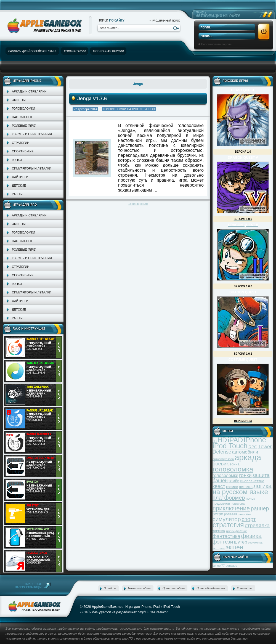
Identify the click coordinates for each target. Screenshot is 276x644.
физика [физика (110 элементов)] (251, 536)
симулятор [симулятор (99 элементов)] (227, 519)
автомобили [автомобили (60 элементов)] (245, 452)
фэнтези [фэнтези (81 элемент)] (223, 542)
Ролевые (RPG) (24, 126)
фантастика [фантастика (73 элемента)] (226, 536)
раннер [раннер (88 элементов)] (260, 508)
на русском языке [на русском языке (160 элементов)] (240, 492)
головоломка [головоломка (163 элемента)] (233, 469)
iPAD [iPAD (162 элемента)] (235, 440)
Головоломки (23, 108)
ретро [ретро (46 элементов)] (218, 514)
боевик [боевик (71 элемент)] (221, 464)
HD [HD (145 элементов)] (222, 440)
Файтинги (20, 177)
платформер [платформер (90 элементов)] (229, 498)
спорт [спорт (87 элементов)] (249, 519)
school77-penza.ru (225, 566)
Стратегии (21, 143)
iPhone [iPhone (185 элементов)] (255, 440)
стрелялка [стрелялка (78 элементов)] (257, 525)
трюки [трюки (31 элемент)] (230, 531)
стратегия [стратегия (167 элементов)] (228, 525)
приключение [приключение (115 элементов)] (231, 508)
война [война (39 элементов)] (235, 464)
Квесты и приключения (32, 134)
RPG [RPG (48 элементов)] (253, 447)
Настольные (22, 117)
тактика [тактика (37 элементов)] (219, 531)
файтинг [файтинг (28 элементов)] (241, 531)
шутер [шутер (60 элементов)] (240, 542)
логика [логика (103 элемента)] (262, 486)
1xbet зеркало (138, 204)
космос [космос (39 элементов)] (232, 487)
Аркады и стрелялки (29, 91)
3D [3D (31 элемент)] (215, 441)
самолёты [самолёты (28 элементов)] (245, 514)
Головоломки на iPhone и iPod (129, 109)
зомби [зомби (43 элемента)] (234, 481)
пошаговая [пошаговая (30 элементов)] (238, 503)
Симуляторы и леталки (32, 168)
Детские (19, 185)
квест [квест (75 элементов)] (219, 486)
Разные (18, 194)
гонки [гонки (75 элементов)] (245, 475)
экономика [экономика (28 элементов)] (255, 542)
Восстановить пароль (216, 44)
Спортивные (23, 151)
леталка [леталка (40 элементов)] (246, 487)
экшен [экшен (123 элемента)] (234, 547)
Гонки (17, 160)
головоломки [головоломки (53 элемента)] (225, 475)
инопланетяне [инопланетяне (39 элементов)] (252, 481)
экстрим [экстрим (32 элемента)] (219, 548)
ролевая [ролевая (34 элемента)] (231, 514)
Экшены (19, 100)
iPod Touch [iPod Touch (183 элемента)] (230, 446)
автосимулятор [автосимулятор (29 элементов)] (223, 459)
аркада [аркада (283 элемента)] (248, 457)
